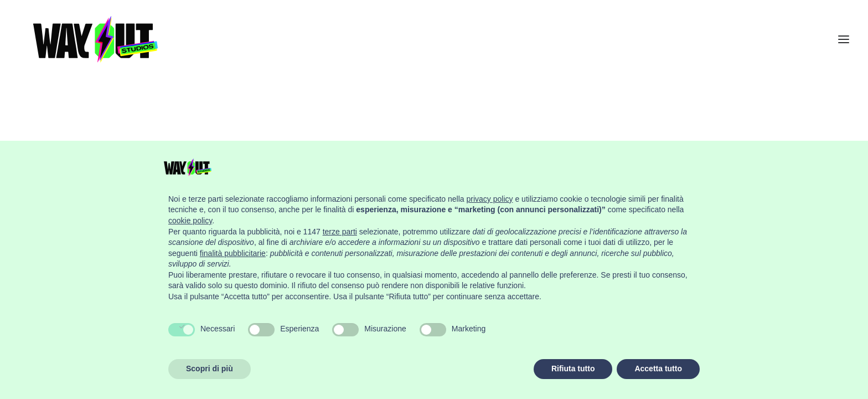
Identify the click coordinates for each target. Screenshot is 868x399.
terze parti (340, 232)
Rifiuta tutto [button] (573, 369)
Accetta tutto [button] (658, 369)
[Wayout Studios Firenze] (97, 49)
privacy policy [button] (490, 199)
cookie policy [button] (190, 221)
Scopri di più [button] (210, 369)
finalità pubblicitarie (233, 253)
